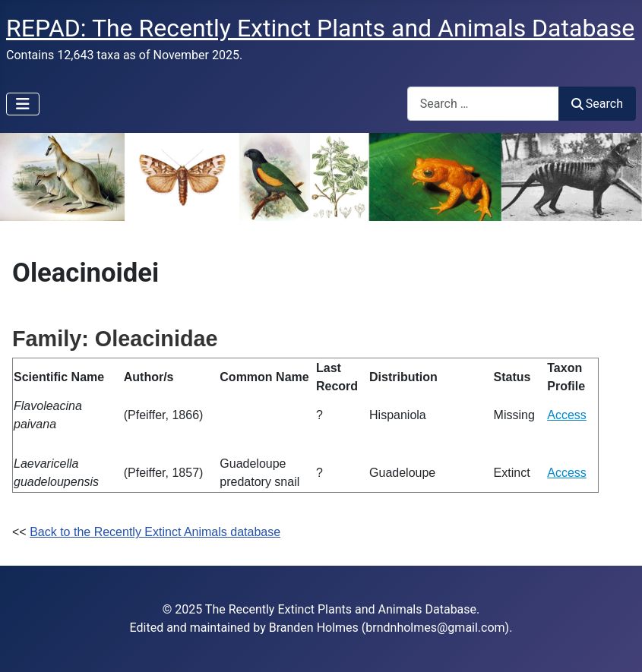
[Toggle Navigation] (23, 104)
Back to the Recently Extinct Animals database (155, 532)
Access (567, 415)
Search (597, 104)
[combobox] (483, 104)
